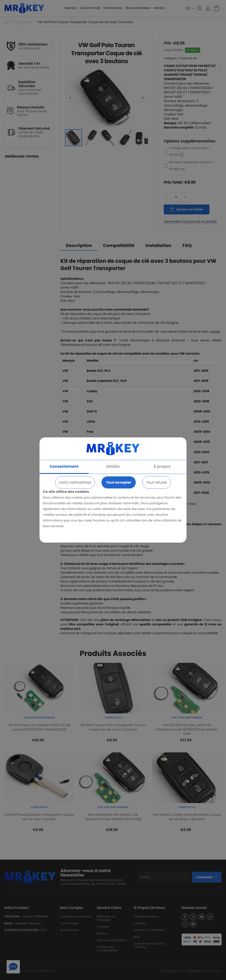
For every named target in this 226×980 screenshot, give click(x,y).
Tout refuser (157, 482)
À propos (162, 466)
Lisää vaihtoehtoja (75, 482)
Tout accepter (119, 482)
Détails (113, 466)
